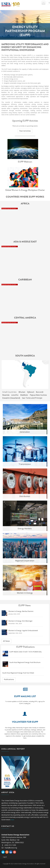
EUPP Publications (25, 647)
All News (6, 641)
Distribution (25, 496)
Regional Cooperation (25, 561)
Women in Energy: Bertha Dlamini (21, 611)
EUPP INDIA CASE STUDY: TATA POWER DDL (26, 652)
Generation (25, 432)
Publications (9, 679)
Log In (5, 857)
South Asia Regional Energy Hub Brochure (25, 662)
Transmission (25, 464)
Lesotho (15, 395)
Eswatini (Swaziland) (11, 398)
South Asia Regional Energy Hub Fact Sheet (18, 673)
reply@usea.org (9, 848)
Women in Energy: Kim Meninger (20, 621)
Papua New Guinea (38, 395)
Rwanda (6, 395)
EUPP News (25, 605)
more (12, 820)
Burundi (40, 392)
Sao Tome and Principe (32, 398)
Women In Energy (25, 593)
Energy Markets (25, 528)
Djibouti (31, 392)
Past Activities (25, 131)
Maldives (24, 395)
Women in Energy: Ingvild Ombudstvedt (23, 630)
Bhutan (22, 392)
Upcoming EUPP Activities (25, 121)
